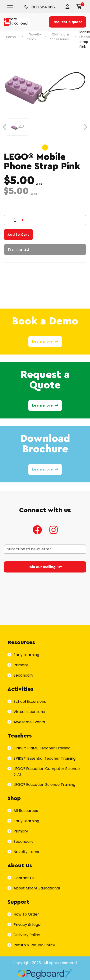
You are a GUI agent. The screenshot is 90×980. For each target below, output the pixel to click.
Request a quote (67, 22)
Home (11, 37)
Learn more (45, 341)
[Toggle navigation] (10, 7)
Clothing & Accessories (59, 37)
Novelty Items (34, 37)
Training (18, 249)
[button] (69, 6)
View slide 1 (45, 148)
